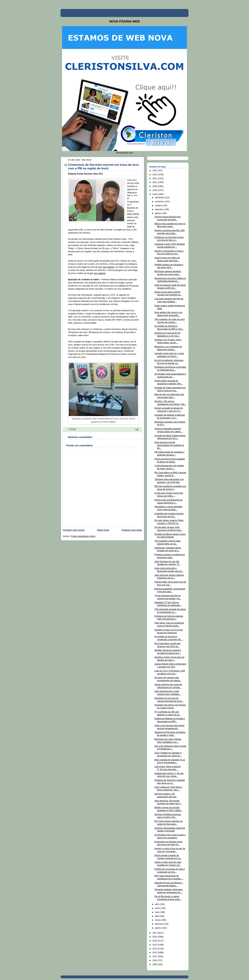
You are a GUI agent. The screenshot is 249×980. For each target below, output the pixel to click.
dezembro (160, 198)
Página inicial (103, 530)
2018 (155, 194)
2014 (155, 945)
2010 (155, 960)
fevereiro (159, 924)
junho (158, 908)
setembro (160, 209)
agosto (158, 213)
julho (157, 904)
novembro (160, 202)
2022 (155, 179)
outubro (159, 206)
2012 (155, 952)
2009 (155, 964)
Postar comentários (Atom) (83, 536)
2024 (155, 171)
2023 (155, 175)
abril (157, 916)
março (158, 920)
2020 (155, 186)
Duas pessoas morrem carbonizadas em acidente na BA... (169, 445)
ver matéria (108, 267)
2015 (155, 941)
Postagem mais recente (74, 530)
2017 (155, 933)
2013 (155, 949)
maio (157, 912)
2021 (155, 182)
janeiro (158, 928)
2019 (155, 190)
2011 (155, 956)
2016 (155, 937)
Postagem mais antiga (132, 530)
